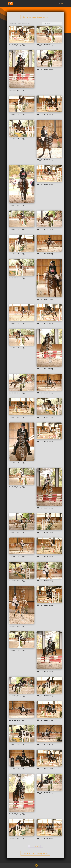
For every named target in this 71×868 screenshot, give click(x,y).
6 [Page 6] (39, 846)
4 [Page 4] (35, 846)
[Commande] (52, 23)
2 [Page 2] (31, 846)
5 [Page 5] (37, 846)
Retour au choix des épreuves (35, 17)
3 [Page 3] (33, 846)
